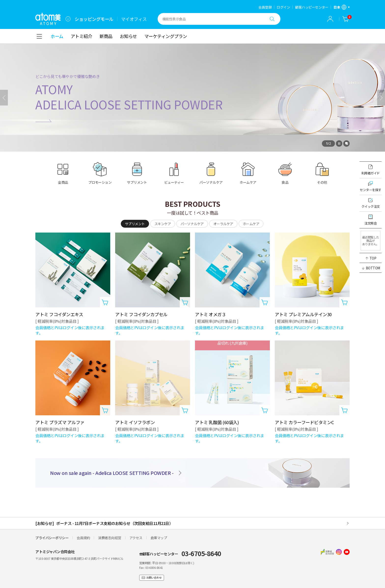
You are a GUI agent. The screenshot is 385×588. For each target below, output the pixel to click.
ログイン (283, 7)
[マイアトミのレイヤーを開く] (330, 19)
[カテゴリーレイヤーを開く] (39, 36)
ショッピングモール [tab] (94, 19)
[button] (371, 258)
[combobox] (68, 19)
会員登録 (265, 7)
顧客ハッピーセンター (312, 7)
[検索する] (272, 19)
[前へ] (4, 98)
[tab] (135, 224)
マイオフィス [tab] (134, 19)
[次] (381, 98)
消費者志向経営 (110, 538)
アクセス (136, 538)
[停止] (339, 144)
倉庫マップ (159, 538)
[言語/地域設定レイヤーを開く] (342, 7)
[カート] (346, 19)
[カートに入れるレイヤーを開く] (105, 302)
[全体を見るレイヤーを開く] (346, 144)
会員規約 (83, 538)
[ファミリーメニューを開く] (68, 19)
